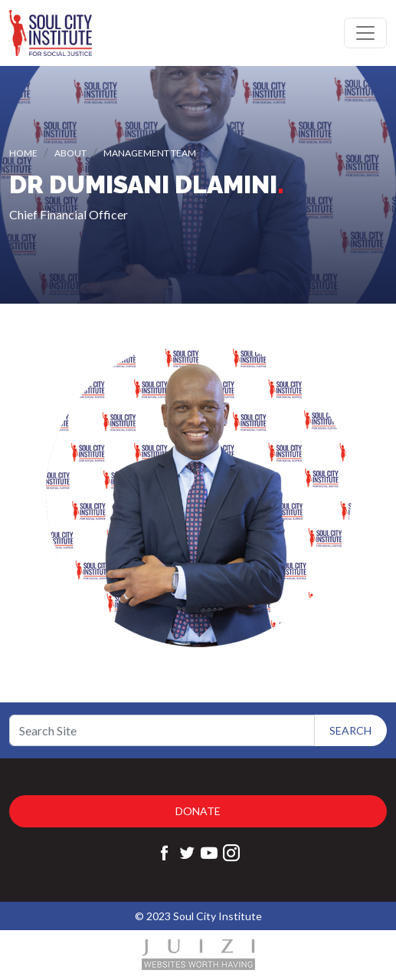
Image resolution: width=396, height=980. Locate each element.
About (70, 153)
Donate (198, 811)
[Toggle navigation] (365, 33)
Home (23, 153)
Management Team (150, 153)
